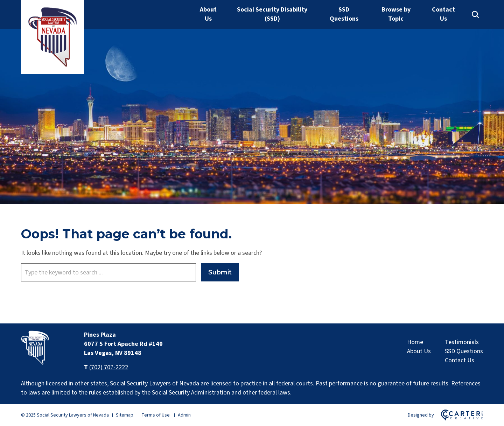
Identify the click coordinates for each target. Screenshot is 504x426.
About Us (208, 14)
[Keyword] (108, 272)
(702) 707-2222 (109, 367)
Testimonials (462, 342)
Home (415, 342)
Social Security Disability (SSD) (272, 14)
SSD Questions (344, 14)
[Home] (35, 363)
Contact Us (443, 14)
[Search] (475, 14)
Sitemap (125, 415)
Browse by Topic (396, 14)
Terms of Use (156, 415)
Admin (184, 415)
